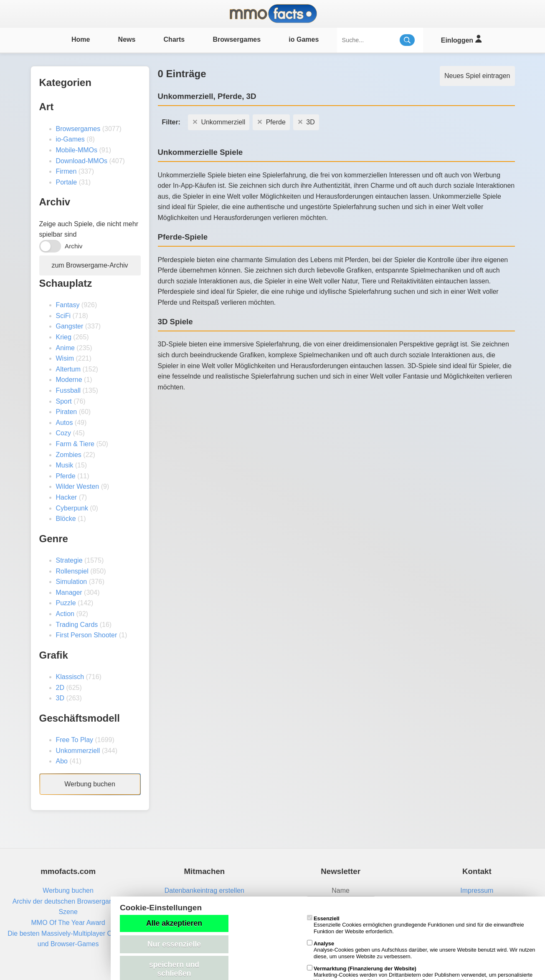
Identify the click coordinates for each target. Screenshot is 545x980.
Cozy (63, 433)
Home (81, 39)
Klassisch (70, 677)
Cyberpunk (72, 508)
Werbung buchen (90, 784)
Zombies (69, 455)
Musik (65, 465)
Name (341, 890)
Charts (174, 39)
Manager (69, 592)
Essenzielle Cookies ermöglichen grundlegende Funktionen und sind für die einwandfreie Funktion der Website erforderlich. (416, 925)
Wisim (65, 358)
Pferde (66, 476)
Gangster (70, 326)
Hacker (67, 497)
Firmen (66, 171)
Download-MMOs (82, 161)
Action (65, 614)
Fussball (68, 390)
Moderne (69, 380)
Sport (64, 401)
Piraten (67, 412)
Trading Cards (77, 625)
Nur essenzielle (174, 944)
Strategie (69, 560)
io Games (304, 39)
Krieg (64, 337)
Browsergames (237, 39)
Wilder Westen (78, 486)
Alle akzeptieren (174, 923)
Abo (62, 761)
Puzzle (66, 603)
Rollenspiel (72, 571)
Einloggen (461, 39)
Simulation (72, 582)
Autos (65, 423)
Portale (67, 182)
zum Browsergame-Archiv (90, 265)
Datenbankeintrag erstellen (204, 890)
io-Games (70, 139)
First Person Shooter (87, 635)
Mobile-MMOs (77, 150)
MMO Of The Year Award (68, 923)
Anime (65, 348)
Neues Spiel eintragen (477, 76)
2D (60, 688)
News (127, 39)
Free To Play (75, 740)
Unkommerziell (78, 751)
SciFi (63, 316)
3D (60, 698)
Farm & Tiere (75, 444)
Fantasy (68, 305)
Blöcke (66, 519)
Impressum (477, 890)
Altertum (68, 369)
